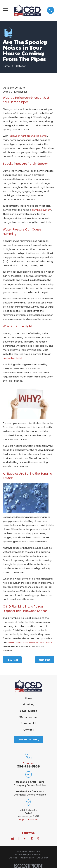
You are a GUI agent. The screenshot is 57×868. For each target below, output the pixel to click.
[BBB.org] (32, 838)
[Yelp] (25, 838)
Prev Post (12, 660)
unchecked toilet (12, 358)
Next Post (45, 660)
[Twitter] (38, 838)
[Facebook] (19, 838)
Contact (28, 730)
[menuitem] (13, 858)
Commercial (28, 723)
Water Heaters (28, 717)
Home (28, 698)
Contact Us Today (28, 739)
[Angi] (44, 838)
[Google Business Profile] (13, 838)
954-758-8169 (28, 766)
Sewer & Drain (28, 711)
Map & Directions (28, 819)
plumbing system (41, 210)
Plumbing (28, 704)
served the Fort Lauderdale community (30, 642)
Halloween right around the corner (28, 136)
